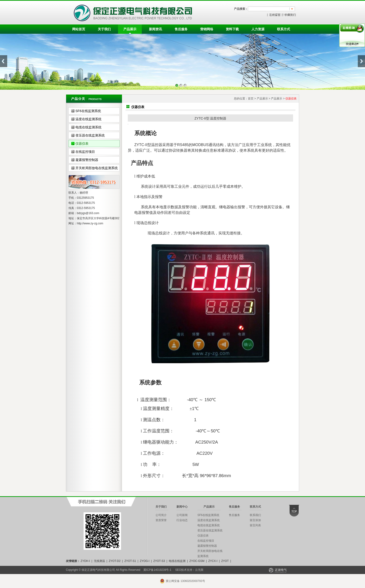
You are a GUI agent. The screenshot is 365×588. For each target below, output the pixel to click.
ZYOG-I (145, 561)
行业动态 (182, 520)
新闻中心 (182, 507)
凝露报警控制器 (87, 160)
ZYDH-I (85, 561)
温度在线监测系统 (88, 119)
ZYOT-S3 (159, 561)
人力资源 (258, 29)
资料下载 (232, 29)
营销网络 (207, 29)
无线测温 (99, 561)
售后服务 (181, 29)
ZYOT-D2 (115, 561)
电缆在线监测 (177, 561)
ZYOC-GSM (197, 561)
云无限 (199, 570)
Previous (4, 61)
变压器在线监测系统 (90, 135)
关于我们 (104, 29)
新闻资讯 (155, 29)
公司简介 (161, 515)
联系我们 (255, 515)
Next (361, 61)
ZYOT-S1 (130, 561)
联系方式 (284, 29)
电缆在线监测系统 (88, 127)
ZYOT (225, 561)
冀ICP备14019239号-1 (157, 570)
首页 (251, 99)
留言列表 (255, 525)
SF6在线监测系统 (88, 111)
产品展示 (130, 29)
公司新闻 (182, 515)
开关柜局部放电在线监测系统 (97, 168)
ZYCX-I (213, 561)
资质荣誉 (161, 520)
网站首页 (79, 29)
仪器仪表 (82, 144)
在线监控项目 (85, 152)
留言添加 (255, 520)
